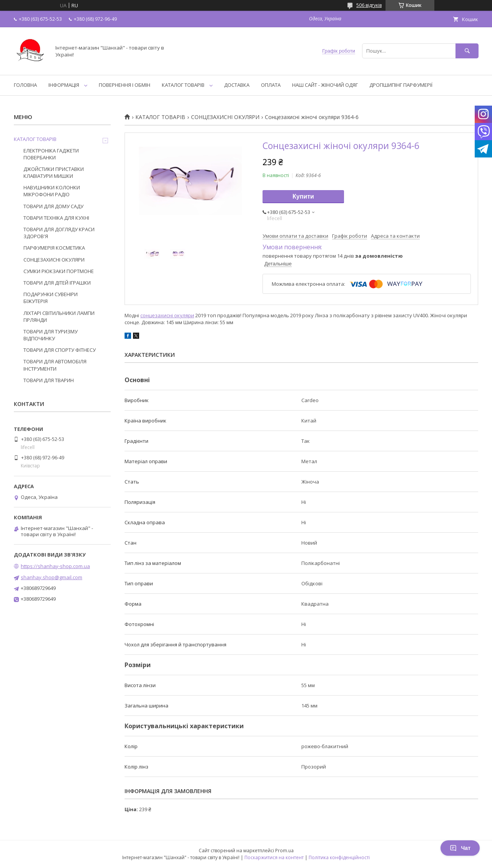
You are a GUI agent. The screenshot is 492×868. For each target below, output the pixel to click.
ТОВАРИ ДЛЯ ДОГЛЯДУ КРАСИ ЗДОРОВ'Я (59, 233)
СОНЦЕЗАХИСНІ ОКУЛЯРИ (225, 117)
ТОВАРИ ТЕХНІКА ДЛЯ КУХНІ (56, 218)
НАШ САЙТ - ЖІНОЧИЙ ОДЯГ (325, 85)
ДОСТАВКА (237, 85)
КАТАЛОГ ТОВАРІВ (183, 85)
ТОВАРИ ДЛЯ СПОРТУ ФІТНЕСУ (60, 350)
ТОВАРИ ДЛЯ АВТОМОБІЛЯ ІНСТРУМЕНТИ (55, 365)
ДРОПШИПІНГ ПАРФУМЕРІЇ (401, 85)
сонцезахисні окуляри (167, 315)
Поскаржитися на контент (274, 857)
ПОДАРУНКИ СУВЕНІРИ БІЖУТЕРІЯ (51, 298)
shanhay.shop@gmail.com (52, 577)
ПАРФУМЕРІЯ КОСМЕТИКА (54, 248)
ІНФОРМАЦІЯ (64, 85)
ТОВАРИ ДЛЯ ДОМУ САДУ (53, 206)
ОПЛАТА (271, 85)
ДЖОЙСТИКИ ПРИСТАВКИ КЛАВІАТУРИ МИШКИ (54, 172)
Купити (303, 196)
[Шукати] (467, 51)
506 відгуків (369, 5)
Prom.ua (284, 851)
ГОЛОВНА (25, 85)
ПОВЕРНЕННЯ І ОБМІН (125, 85)
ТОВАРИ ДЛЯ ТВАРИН (49, 380)
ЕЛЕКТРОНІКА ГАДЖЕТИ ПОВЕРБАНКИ (51, 154)
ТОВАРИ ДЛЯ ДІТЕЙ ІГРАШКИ (57, 283)
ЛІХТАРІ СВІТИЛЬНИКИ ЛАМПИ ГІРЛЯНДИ (59, 316)
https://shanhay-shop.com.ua (55, 566)
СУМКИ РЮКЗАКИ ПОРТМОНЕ (59, 271)
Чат (460, 848)
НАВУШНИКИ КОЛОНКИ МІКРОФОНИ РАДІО (52, 191)
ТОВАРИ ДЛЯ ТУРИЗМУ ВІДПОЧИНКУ (51, 335)
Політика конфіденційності (339, 857)
